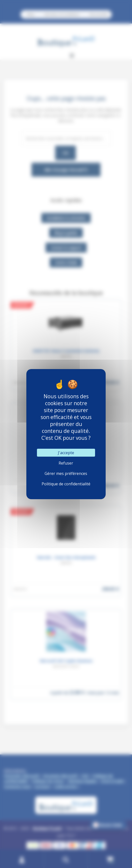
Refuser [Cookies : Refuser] (66, 463)
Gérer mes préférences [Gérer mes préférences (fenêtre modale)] (66, 473)
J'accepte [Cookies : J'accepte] (66, 453)
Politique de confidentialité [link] (66, 484)
